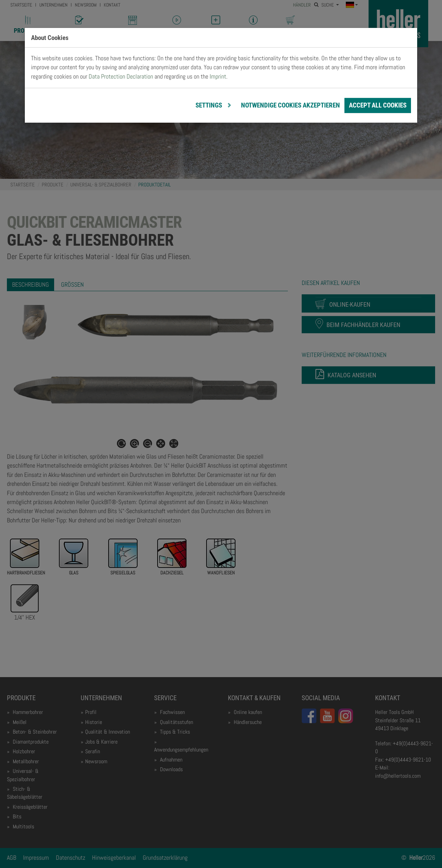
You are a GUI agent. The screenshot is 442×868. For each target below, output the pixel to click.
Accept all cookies (378, 105)
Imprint (218, 76)
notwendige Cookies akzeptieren (290, 105)
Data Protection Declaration (121, 76)
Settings (209, 105)
